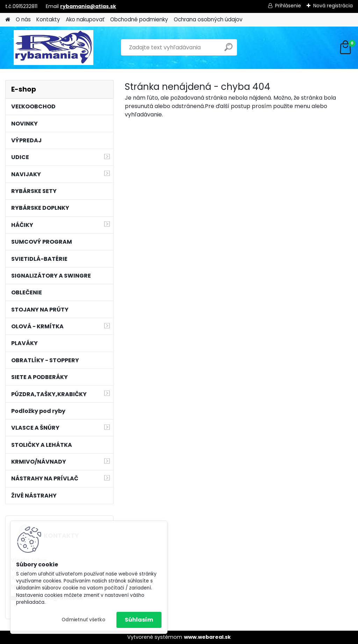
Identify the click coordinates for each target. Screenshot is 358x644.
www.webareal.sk (207, 637)
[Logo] (53, 48)
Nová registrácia (333, 6)
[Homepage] (8, 20)
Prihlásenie (288, 6)
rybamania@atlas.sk (88, 6)
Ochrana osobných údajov (208, 19)
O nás (23, 19)
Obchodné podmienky (139, 19)
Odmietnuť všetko (83, 620)
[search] (228, 50)
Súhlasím (139, 620)
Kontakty (48, 19)
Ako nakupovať (85, 19)
